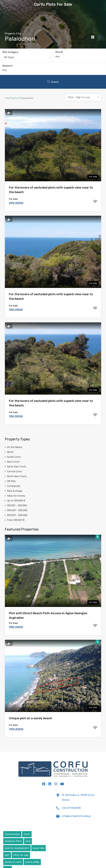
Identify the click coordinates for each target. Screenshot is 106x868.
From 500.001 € (16, 520)
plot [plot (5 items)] (7, 855)
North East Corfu (17, 467)
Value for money (16, 496)
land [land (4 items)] (28, 841)
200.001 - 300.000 (17, 510)
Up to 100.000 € (16, 501)
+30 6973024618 (71, 808)
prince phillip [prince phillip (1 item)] (32, 862)
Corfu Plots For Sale (53, 4)
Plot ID (59, 52)
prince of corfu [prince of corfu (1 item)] (13, 862)
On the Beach (15, 447)
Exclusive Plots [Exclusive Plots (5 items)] (13, 841)
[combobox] (26, 58)
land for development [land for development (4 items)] (17, 848)
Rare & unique (15, 491)
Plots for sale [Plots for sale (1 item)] (21, 855)
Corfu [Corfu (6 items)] (27, 834)
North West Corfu (17, 476)
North (10, 452)
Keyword (7, 66)
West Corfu (13, 462)
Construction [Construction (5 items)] (12, 834)
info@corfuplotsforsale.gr (76, 816)
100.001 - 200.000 (17, 505)
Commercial (13, 486)
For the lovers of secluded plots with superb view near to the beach (51, 190)
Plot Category (10, 52)
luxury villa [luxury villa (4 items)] (38, 848)
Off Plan (11, 481)
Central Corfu (15, 471)
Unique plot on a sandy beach (31, 718)
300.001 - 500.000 (17, 515)
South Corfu (14, 457)
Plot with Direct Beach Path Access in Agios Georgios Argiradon (48, 616)
